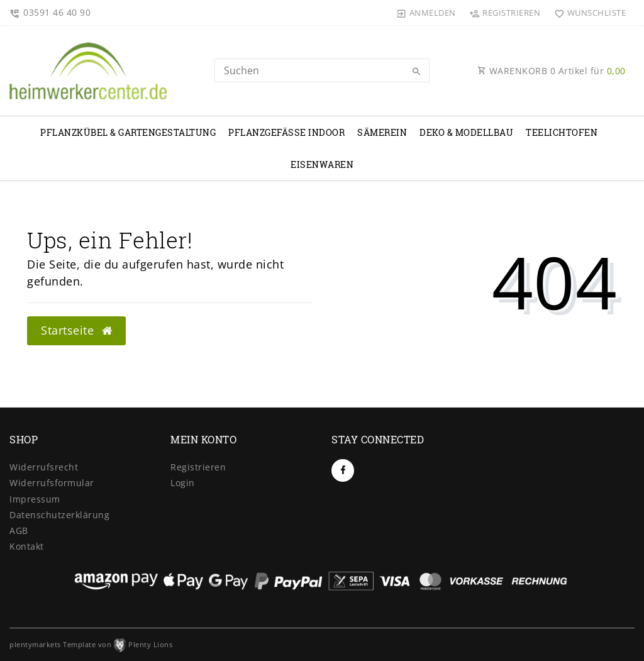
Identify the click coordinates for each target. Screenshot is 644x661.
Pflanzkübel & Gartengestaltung (128, 132)
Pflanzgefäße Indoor (286, 132)
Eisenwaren (322, 164)
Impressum (35, 499)
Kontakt (27, 546)
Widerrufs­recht (44, 467)
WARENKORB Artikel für (552, 71)
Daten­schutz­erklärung (59, 515)
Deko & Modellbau (466, 132)
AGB (19, 530)
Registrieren (198, 467)
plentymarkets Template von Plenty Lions (91, 644)
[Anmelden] (426, 13)
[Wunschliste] (587, 13)
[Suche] (417, 72)
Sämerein (382, 132)
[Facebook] (343, 470)
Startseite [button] (76, 330)
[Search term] (322, 70)
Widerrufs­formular (52, 483)
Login (183, 483)
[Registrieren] (505, 13)
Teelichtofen (562, 132)
